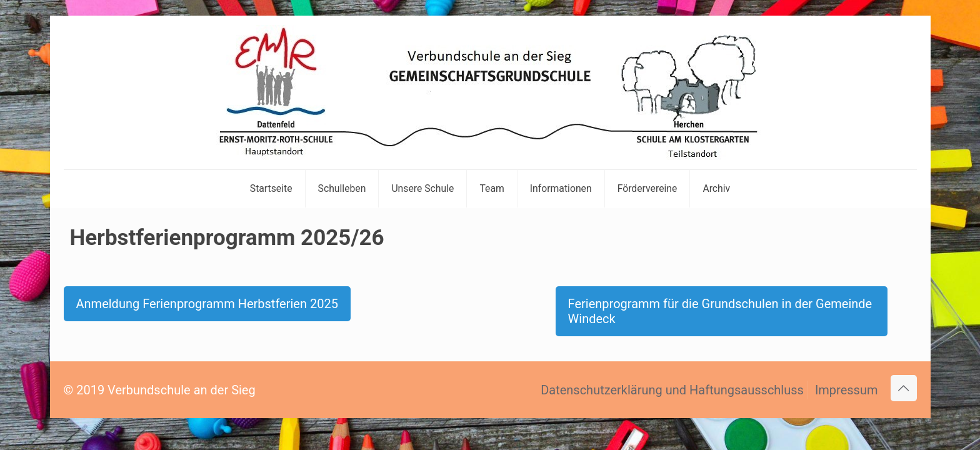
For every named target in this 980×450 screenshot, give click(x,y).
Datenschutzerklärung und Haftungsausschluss (672, 390)
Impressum (847, 390)
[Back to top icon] (904, 388)
